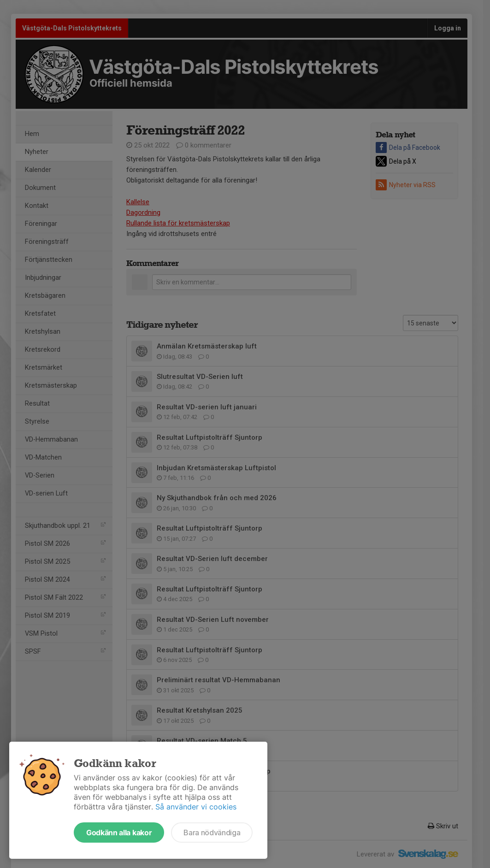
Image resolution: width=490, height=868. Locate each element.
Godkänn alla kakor (119, 833)
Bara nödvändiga (212, 833)
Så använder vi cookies (196, 807)
